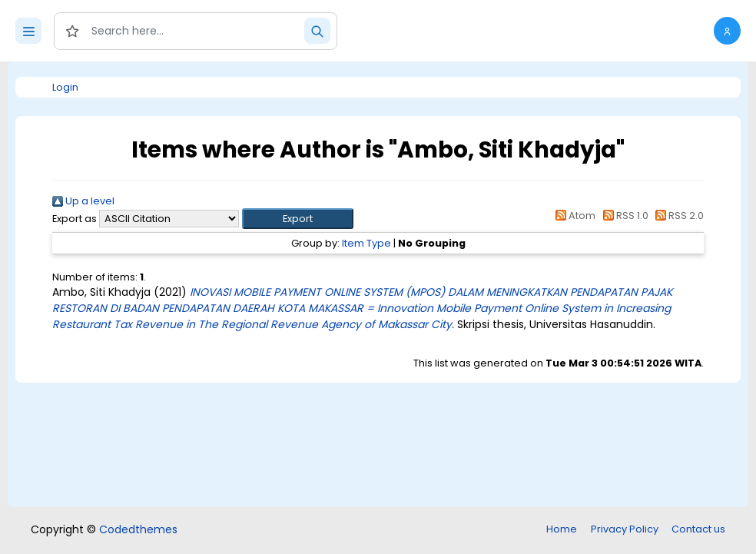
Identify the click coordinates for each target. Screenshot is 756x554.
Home (562, 529)
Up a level (83, 201)
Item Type (366, 243)
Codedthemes (138, 529)
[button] (727, 31)
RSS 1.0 (623, 216)
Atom (573, 216)
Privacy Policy (625, 529)
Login (65, 87)
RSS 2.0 (677, 216)
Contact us (698, 529)
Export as (75, 219)
